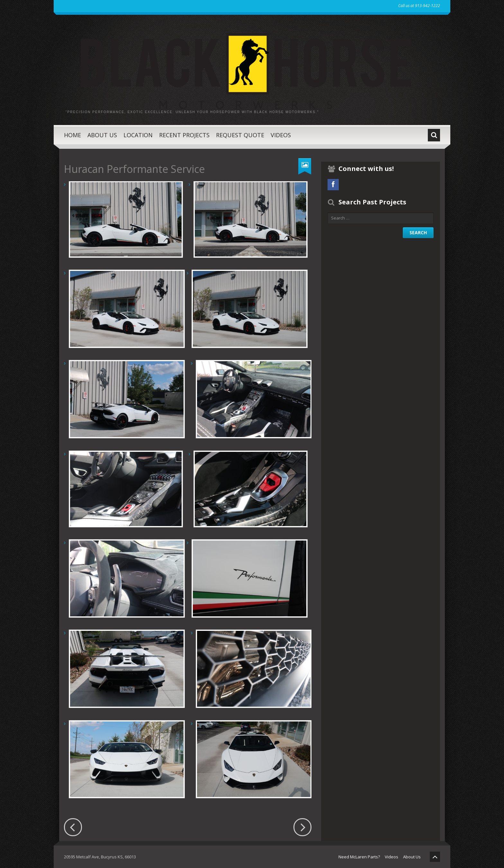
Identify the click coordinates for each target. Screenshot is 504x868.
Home (72, 135)
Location (138, 135)
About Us (102, 135)
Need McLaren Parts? (359, 857)
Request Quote (240, 135)
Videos (281, 135)
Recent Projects (184, 135)
